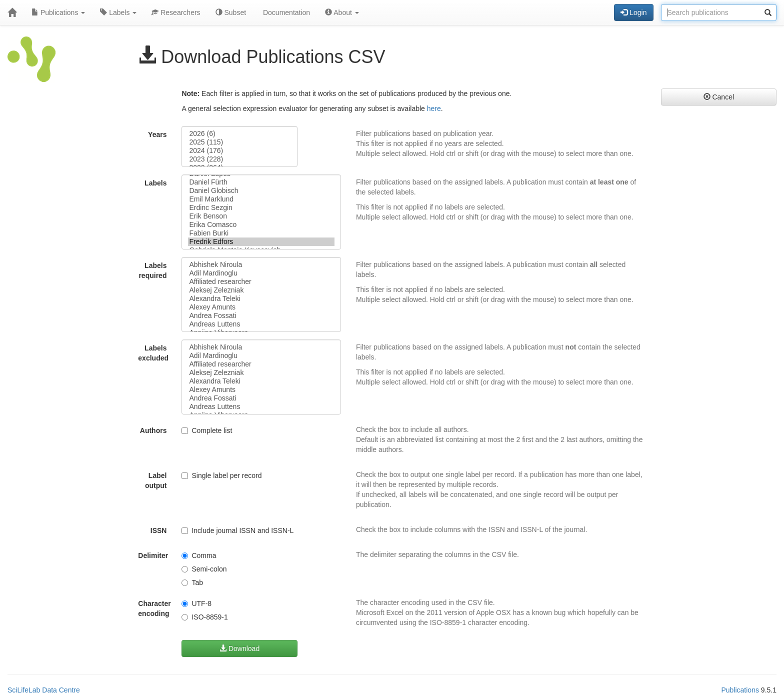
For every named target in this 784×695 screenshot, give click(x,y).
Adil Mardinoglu (261, 273)
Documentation (285, 12)
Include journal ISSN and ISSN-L (237, 530)
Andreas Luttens (261, 324)
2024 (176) (239, 151)
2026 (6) (239, 134)
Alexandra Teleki (261, 299)
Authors (153, 430)
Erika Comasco (261, 225)
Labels (118, 12)
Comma (199, 555)
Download (239, 648)
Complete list (207, 430)
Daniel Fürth (261, 182)
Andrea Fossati (261, 316)
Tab (192, 582)
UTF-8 (196, 603)
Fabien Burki (261, 233)
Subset (231, 12)
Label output (156, 480)
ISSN (159, 530)
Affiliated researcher (261, 282)
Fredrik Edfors (261, 242)
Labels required (152, 270)
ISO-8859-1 (204, 617)
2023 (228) (239, 159)
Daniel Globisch (261, 191)
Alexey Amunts (261, 307)
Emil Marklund (261, 199)
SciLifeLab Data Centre (44, 690)
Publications (58, 12)
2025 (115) (239, 142)
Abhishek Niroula (261, 265)
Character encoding (154, 608)
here (434, 108)
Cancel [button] (719, 97)
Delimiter (153, 555)
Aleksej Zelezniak (261, 290)
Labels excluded (153, 353)
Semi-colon (204, 569)
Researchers (176, 12)
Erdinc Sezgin (261, 208)
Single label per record (221, 475)
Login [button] (633, 12)
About (342, 12)
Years (157, 134)
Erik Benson (261, 216)
